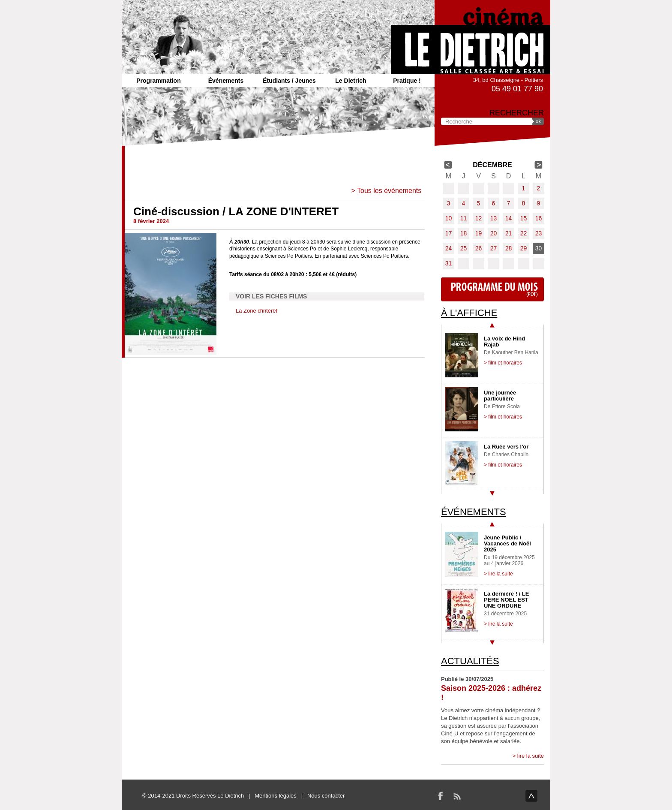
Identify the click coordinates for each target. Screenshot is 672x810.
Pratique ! (407, 81)
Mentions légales (276, 796)
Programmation (158, 81)
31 (449, 263)
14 (509, 218)
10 (449, 218)
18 (464, 233)
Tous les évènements (389, 191)
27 (494, 248)
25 (464, 248)
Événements (226, 81)
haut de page (531, 796)
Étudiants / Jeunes (289, 81)
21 (509, 233)
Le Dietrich (351, 81)
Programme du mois (492, 289)
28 (509, 248)
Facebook (441, 796)
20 (494, 233)
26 (479, 248)
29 (524, 248)
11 (464, 218)
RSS (457, 796)
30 (539, 248)
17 (449, 233)
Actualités (470, 661)
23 (539, 233)
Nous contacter (326, 796)
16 (539, 218)
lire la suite (531, 756)
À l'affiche (469, 313)
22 (524, 233)
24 (449, 248)
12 (479, 218)
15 (524, 218)
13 (494, 218)
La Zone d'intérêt (256, 311)
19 (479, 233)
